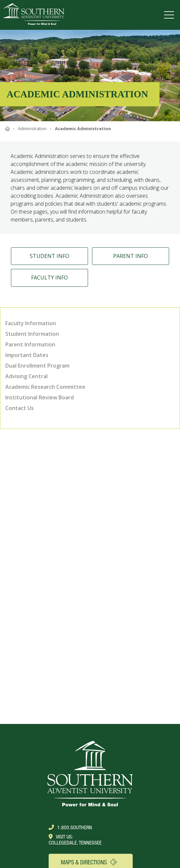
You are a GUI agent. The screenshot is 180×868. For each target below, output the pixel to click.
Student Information (32, 334)
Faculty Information (31, 323)
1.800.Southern (70, 827)
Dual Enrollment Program (37, 366)
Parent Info (131, 258)
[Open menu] (170, 15)
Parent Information (30, 344)
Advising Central (26, 376)
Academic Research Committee (45, 387)
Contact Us (20, 408)
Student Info (49, 258)
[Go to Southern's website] (34, 15)
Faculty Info (49, 280)
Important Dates (27, 355)
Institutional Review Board (40, 397)
